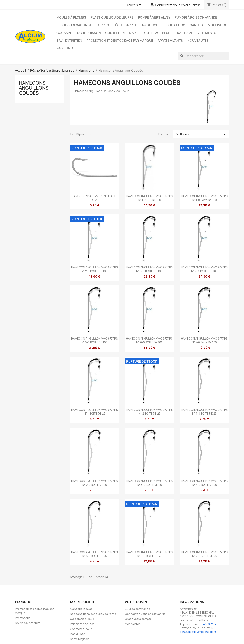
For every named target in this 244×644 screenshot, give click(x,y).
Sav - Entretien (69, 41)
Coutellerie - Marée (122, 33)
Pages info (66, 48)
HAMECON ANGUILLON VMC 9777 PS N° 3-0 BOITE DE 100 (149, 269)
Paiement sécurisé (82, 624)
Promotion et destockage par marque (120, 41)
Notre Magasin (80, 639)
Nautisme (185, 33)
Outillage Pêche (158, 33)
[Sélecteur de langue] (134, 5)
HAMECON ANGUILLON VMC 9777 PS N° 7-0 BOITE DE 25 (204, 554)
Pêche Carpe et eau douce (136, 25)
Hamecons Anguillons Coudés (34, 88)
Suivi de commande (138, 609)
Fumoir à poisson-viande (196, 17)
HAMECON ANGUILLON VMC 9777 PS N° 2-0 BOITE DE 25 (94, 483)
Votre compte (137, 602)
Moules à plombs (71, 17)
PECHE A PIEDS (174, 25)
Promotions (23, 618)
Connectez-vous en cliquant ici (145, 614)
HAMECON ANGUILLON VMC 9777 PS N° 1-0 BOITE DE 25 (204, 412)
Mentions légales (81, 609)
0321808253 (208, 624)
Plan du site (78, 634)
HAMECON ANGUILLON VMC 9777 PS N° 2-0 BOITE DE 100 (94, 269)
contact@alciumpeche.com (198, 632)
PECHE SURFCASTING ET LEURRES (83, 25)
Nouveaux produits (28, 623)
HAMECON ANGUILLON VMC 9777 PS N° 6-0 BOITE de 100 (149, 340)
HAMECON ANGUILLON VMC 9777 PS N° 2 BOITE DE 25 (149, 412)
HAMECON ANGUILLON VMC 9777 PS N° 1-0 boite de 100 (204, 198)
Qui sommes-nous (82, 619)
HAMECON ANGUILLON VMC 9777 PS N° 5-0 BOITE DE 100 (94, 340)
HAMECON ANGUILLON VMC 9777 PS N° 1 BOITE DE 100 (149, 198)
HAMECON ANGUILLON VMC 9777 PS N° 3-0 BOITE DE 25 (149, 483)
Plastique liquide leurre (112, 17)
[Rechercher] (204, 56)
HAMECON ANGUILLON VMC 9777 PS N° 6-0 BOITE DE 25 (149, 554)
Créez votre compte (138, 619)
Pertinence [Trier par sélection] (201, 134)
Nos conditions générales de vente (93, 614)
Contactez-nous (81, 629)
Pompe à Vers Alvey (154, 17)
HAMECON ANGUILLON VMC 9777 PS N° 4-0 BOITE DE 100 (204, 269)
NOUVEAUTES (198, 41)
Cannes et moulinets (208, 25)
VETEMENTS (207, 33)
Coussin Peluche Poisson (79, 33)
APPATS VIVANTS (170, 41)
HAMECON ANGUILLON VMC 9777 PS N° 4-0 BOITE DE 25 (204, 483)
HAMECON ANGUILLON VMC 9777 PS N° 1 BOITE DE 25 (94, 412)
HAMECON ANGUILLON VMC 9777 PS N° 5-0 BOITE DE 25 (94, 554)
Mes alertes (133, 624)
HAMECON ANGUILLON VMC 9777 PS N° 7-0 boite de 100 (204, 340)
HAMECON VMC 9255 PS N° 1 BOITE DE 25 (95, 198)
